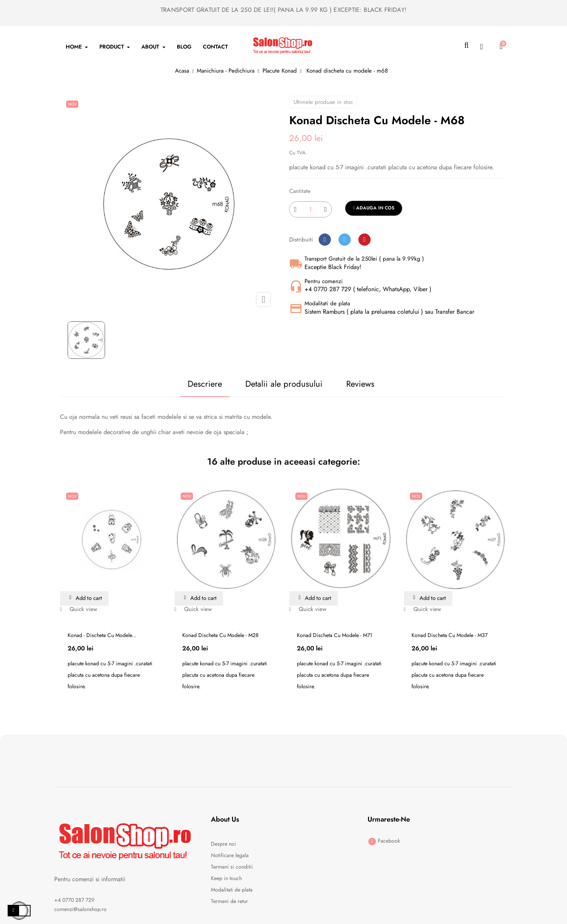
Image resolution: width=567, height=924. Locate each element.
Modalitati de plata (232, 890)
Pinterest (364, 240)
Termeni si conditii (232, 867)
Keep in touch (226, 879)
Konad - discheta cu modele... (102, 635)
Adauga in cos (374, 208)
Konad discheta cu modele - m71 (335, 635)
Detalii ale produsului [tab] (280, 384)
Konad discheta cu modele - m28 (220, 635)
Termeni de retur (229, 901)
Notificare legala (230, 856)
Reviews (364, 384)
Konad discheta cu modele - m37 (450, 635)
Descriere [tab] (192, 384)
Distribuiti (325, 240)
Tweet (345, 240)
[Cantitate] (310, 209)
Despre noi (224, 844)
